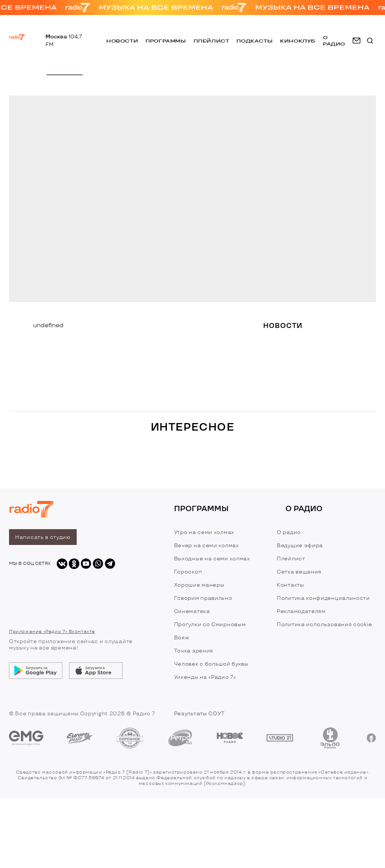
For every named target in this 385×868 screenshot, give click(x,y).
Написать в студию (43, 537)
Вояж (182, 638)
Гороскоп (188, 572)
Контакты (290, 585)
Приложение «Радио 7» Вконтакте (52, 632)
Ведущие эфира (300, 546)
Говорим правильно (203, 598)
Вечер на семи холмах (207, 546)
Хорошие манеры (199, 585)
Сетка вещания (299, 572)
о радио (334, 41)
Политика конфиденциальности (323, 598)
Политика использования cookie (324, 624)
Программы (166, 41)
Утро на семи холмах (204, 532)
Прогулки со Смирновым (210, 624)
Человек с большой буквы (211, 664)
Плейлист (211, 41)
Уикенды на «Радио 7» (205, 677)
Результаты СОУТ (200, 714)
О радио (289, 532)
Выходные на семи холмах (212, 559)
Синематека (192, 611)
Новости (122, 41)
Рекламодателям (301, 611)
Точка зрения (194, 651)
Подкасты (255, 41)
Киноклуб (298, 41)
